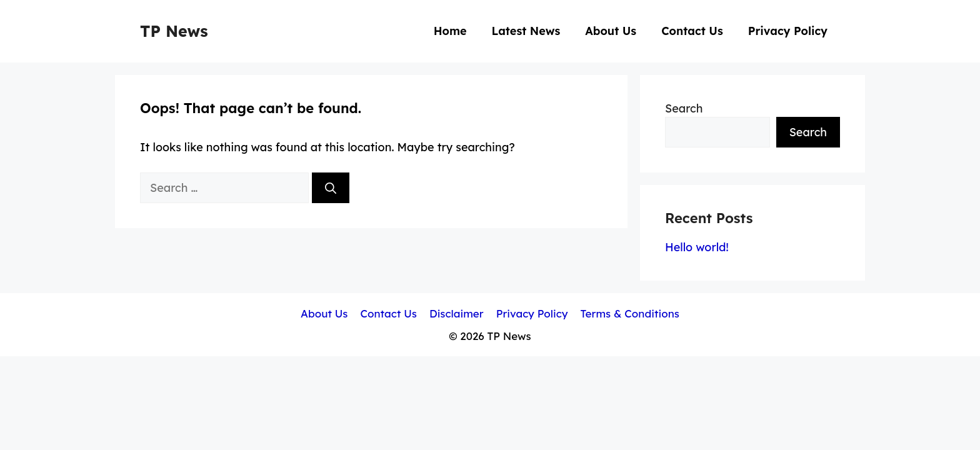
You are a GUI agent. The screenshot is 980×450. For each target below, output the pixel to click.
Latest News (526, 31)
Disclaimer (457, 313)
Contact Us (692, 31)
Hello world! (697, 247)
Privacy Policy (788, 31)
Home (450, 31)
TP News (174, 31)
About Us (611, 31)
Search (684, 108)
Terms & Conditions (630, 313)
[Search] (331, 188)
